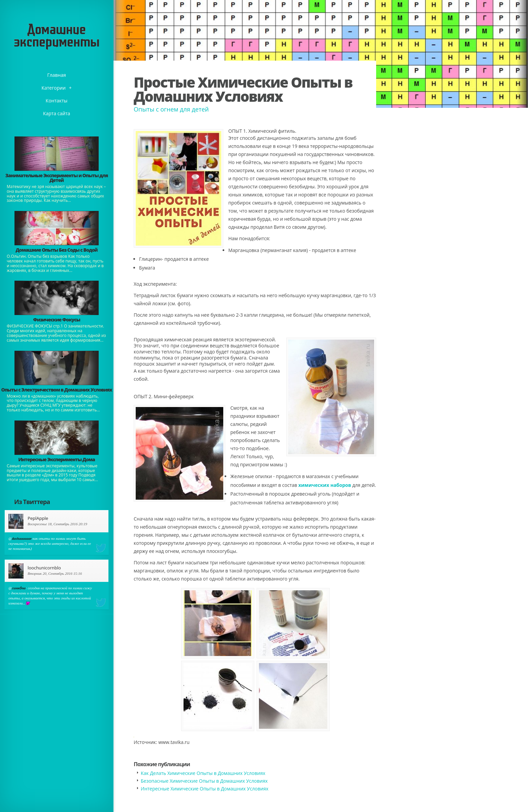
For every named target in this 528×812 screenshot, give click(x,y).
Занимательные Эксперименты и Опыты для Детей (57, 178)
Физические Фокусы (57, 320)
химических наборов (325, 485)
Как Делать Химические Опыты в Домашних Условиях (203, 773)
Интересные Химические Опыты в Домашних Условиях (205, 789)
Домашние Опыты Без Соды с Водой (56, 250)
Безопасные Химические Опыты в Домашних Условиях (204, 781)
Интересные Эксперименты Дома (57, 459)
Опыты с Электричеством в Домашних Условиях (56, 390)
